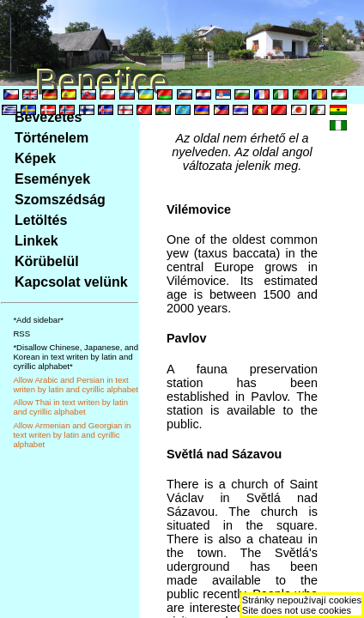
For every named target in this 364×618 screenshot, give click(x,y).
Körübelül (47, 261)
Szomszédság (60, 200)
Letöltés (41, 220)
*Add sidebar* (38, 320)
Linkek (36, 241)
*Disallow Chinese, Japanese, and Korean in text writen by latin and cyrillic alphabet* (76, 357)
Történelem (52, 138)
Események (52, 179)
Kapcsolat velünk (71, 282)
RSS (21, 333)
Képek (35, 158)
